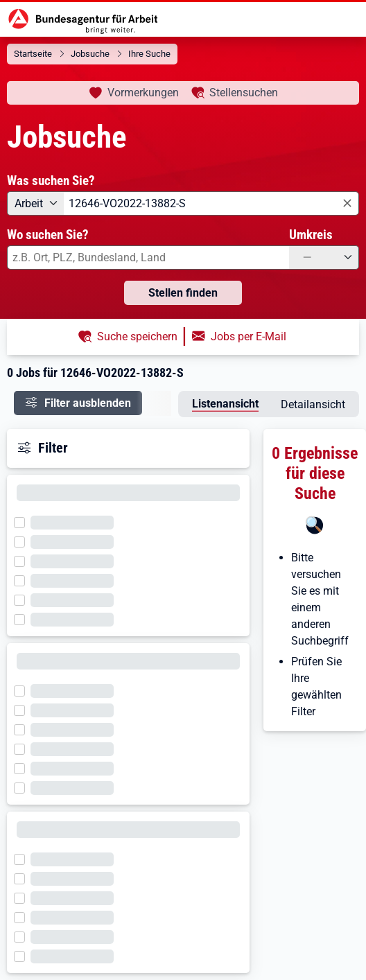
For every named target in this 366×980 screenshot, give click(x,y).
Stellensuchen (244, 93)
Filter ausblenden (88, 403)
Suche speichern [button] (137, 336)
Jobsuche (90, 54)
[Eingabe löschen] (346, 204)
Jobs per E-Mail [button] (249, 336)
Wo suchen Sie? (48, 235)
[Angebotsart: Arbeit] (35, 203)
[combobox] (211, 203)
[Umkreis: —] (324, 257)
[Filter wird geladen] (24, 521)
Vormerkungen (143, 93)
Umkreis (311, 235)
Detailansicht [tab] (313, 404)
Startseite (33, 54)
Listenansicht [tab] (225, 404)
